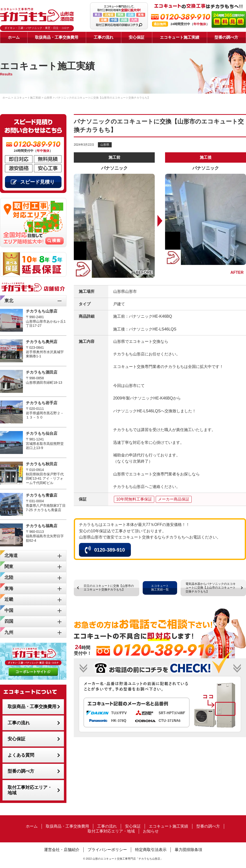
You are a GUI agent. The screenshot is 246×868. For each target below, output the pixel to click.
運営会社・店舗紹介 (62, 850)
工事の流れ (104, 37)
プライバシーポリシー (107, 850)
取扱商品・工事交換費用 (57, 37)
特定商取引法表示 (151, 850)
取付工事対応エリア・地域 (30, 790)
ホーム (14, 37)
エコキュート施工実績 (180, 37)
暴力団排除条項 (188, 850)
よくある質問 (21, 755)
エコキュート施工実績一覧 (160, 588)
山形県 (105, 145)
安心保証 (137, 37)
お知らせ (151, 831)
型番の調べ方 (226, 37)
